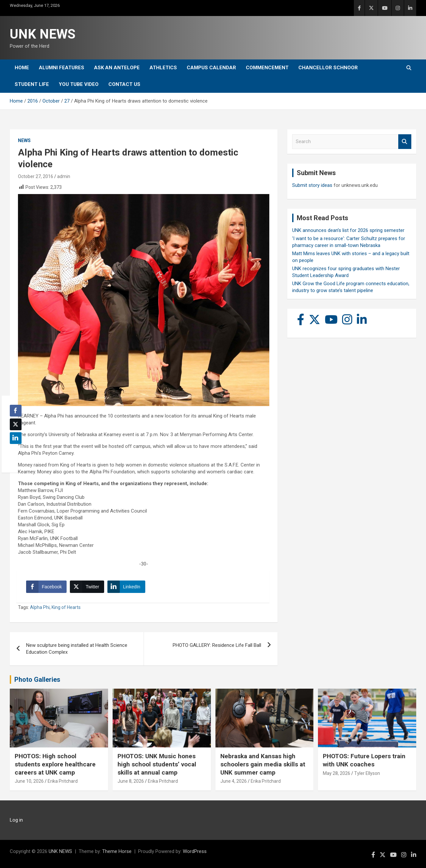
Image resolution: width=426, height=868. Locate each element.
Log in (16, 820)
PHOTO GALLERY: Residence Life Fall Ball (217, 645)
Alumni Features (62, 68)
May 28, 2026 (337, 773)
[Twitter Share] (87, 587)
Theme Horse (117, 851)
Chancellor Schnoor (328, 68)
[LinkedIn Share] (126, 587)
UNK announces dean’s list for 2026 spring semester (348, 230)
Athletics (163, 68)
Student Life (32, 84)
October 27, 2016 (36, 176)
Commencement (267, 68)
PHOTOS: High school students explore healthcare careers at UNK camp (55, 764)
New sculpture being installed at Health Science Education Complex (77, 649)
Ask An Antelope (117, 68)
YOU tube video (79, 84)
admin (64, 176)
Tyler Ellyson (367, 773)
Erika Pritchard (63, 781)
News (24, 140)
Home (22, 68)
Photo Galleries (37, 680)
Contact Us (124, 84)
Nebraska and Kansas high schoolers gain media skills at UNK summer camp (263, 764)
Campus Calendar (211, 68)
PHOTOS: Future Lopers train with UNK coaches (364, 760)
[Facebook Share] (46, 587)
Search (405, 142)
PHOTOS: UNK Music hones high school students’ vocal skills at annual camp (157, 764)
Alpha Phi (40, 607)
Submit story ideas (312, 185)
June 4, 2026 (234, 781)
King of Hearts (66, 607)
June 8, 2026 (131, 781)
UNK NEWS (43, 34)
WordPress (195, 851)
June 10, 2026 (29, 781)
